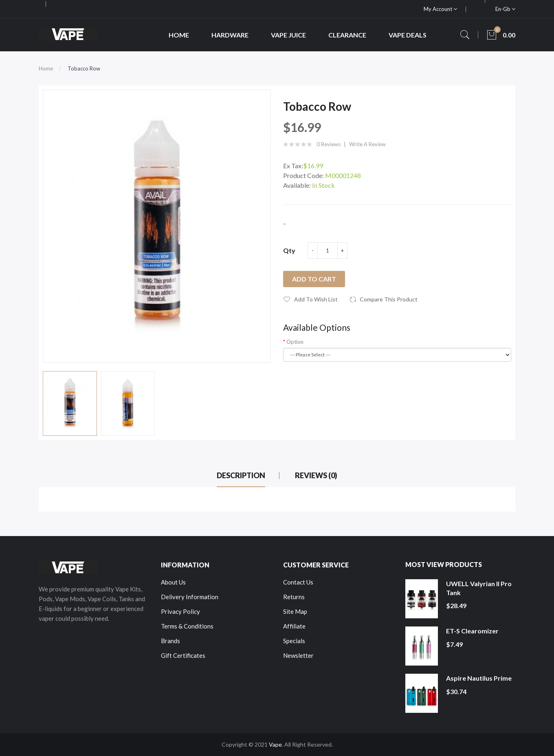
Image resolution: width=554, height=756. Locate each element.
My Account (440, 9)
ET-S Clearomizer (472, 631)
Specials (294, 641)
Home (46, 68)
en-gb (505, 9)
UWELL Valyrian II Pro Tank (479, 588)
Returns (294, 597)
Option (295, 342)
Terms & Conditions (187, 626)
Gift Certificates (183, 655)
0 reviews (329, 144)
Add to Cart (314, 279)
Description (241, 475)
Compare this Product (389, 299)
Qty (289, 250)
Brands (170, 641)
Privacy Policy (180, 611)
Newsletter (298, 655)
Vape (275, 744)
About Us (173, 582)
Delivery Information (190, 597)
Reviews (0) (316, 475)
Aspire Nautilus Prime (479, 678)
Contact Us (298, 582)
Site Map (295, 611)
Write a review (367, 144)
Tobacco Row (84, 68)
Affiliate (294, 626)
